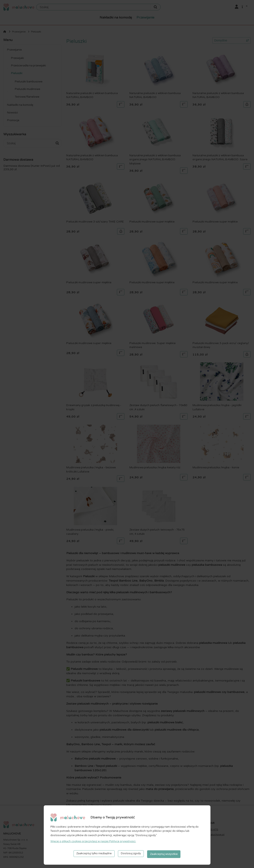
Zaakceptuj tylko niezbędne (94, 854)
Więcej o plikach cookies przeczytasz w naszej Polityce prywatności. (93, 842)
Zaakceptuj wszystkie (164, 854)
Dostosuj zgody (131, 854)
